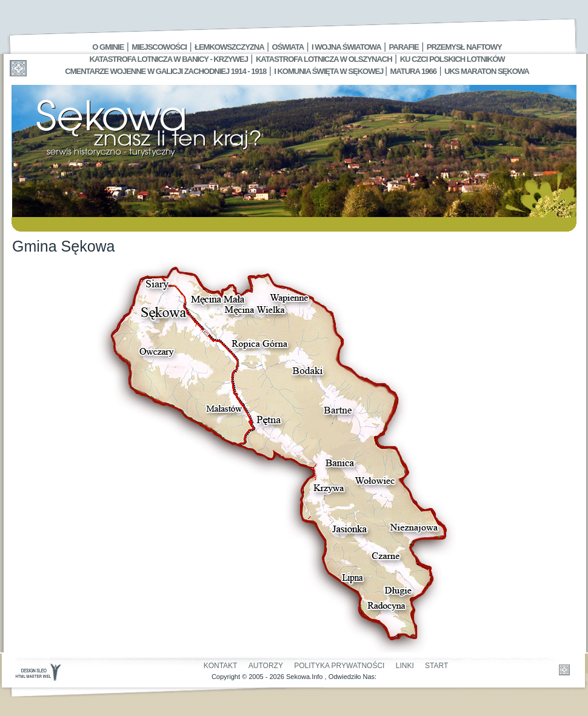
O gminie (108, 47)
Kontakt (221, 666)
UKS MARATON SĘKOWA (487, 71)
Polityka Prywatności (339, 666)
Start (436, 666)
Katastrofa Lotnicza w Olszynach (324, 59)
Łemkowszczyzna (229, 47)
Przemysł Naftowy (464, 47)
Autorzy (266, 666)
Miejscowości (159, 47)
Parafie (404, 47)
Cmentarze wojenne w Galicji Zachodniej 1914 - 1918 (165, 71)
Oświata (288, 47)
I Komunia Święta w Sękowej (329, 71)
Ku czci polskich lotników (453, 59)
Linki (405, 666)
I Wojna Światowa (346, 47)
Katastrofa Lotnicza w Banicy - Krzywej (168, 59)
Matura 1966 (413, 71)
